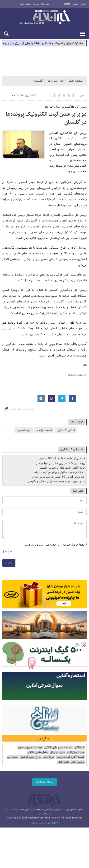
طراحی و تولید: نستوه (47, 823)
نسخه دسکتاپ (44, 782)
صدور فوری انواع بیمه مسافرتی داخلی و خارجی (57, 482)
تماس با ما (45, 4)
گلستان (38, 81)
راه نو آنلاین (65, 748)
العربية (75, 4)
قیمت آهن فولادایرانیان (70, 757)
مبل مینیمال (57, 752)
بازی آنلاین (50, 748)
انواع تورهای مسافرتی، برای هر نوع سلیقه (60, 472)
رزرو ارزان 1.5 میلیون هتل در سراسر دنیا (60, 463)
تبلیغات (29, 4)
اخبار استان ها (56, 81)
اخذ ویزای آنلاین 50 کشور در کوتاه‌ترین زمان (59, 477)
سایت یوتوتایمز (75, 752)
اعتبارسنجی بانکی (38, 752)
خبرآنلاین (44, 18)
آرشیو (22, 4)
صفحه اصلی (75, 81)
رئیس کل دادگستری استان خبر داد (66, 107)
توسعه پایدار (44, 430)
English (67, 4)
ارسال (9, 563)
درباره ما (36, 4)
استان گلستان (66, 430)
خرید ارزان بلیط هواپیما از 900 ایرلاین (62, 459)
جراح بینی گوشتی (30, 757)
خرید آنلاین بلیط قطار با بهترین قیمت (62, 468)
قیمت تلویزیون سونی (30, 748)
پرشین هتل (77, 762)
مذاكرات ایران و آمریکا (69, 43)
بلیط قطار (63, 762)
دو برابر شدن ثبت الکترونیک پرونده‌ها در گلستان (46, 118)
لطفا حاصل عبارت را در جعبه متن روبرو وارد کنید (56, 545)
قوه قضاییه (24, 430)
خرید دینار (48, 757)
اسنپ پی (13, 757)
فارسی (83, 4)
